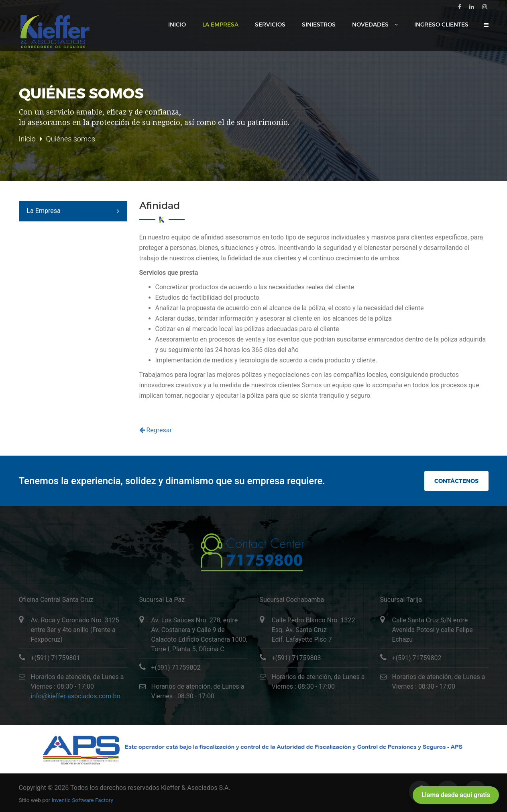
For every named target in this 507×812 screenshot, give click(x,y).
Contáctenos (456, 481)
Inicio (177, 24)
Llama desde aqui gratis (456, 795)
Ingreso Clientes (441, 24)
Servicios (270, 24)
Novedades (371, 25)
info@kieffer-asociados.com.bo (76, 696)
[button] (486, 25)
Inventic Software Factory (82, 800)
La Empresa (220, 24)
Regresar (156, 430)
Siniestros (319, 24)
